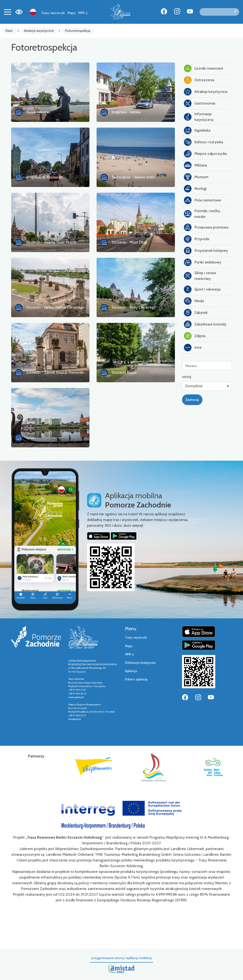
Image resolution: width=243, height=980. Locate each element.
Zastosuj (192, 400)
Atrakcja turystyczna (206, 92)
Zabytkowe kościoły (205, 324)
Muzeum (196, 177)
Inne (193, 348)
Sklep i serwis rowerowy (200, 276)
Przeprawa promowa (206, 227)
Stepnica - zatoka (126, 112)
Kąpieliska (197, 130)
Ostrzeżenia (199, 80)
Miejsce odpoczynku (206, 154)
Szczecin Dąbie (124, 372)
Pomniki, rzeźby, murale (202, 214)
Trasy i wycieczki (53, 13)
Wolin (31, 437)
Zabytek (196, 313)
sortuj (187, 377)
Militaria (195, 165)
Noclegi (195, 189)
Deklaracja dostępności (140, 663)
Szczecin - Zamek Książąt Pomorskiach (58, 372)
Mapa (71, 13)
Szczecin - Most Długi (129, 242)
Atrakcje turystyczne (39, 31)
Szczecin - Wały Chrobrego (134, 307)
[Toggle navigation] (8, 12)
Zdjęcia (195, 336)
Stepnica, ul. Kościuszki (44, 177)
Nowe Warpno (38, 112)
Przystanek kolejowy (206, 251)
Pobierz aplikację (136, 679)
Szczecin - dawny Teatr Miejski (51, 242)
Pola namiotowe (203, 200)
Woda (194, 301)
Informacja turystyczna (199, 117)
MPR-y (83, 13)
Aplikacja (131, 671)
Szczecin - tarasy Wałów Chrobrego (55, 307)
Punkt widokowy (203, 262)
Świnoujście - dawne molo (133, 177)
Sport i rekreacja (202, 289)
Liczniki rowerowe (204, 68)
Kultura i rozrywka (203, 142)
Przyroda (196, 239)
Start (9, 31)
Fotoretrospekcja (78, 31)
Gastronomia (200, 103)
